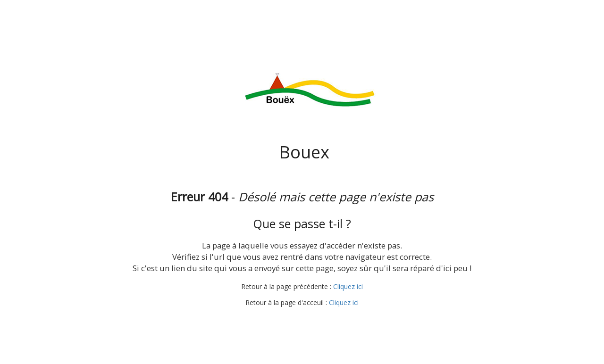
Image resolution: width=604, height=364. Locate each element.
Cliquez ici (348, 286)
